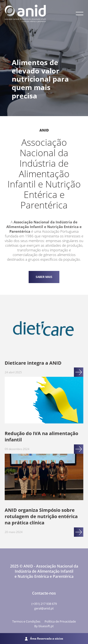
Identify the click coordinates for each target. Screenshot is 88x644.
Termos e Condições (26, 621)
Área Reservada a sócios (44, 639)
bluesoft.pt (46, 626)
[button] (80, 14)
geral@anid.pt (44, 608)
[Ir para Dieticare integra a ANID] (44, 330)
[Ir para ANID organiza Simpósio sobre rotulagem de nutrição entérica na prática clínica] (44, 478)
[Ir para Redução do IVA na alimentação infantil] (44, 401)
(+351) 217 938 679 (44, 604)
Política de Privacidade (60, 621)
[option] (44, 58)
